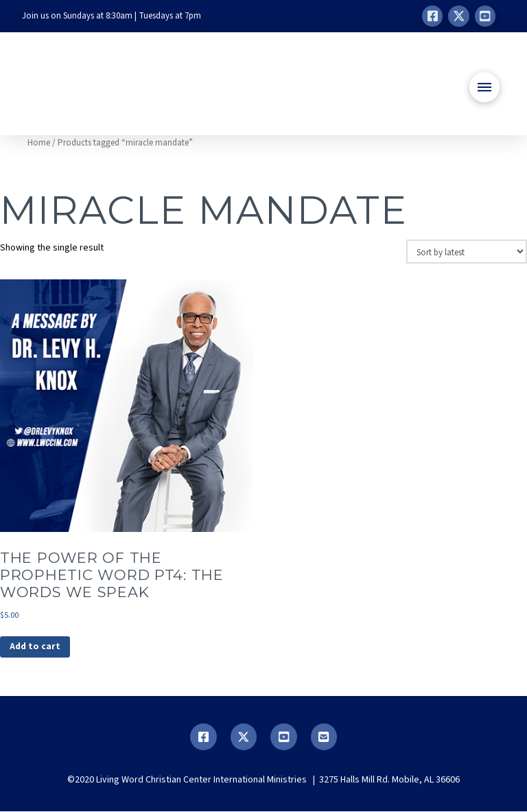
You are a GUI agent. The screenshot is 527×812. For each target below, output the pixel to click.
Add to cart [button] (36, 647)
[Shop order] (467, 251)
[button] (484, 87)
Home (39, 143)
